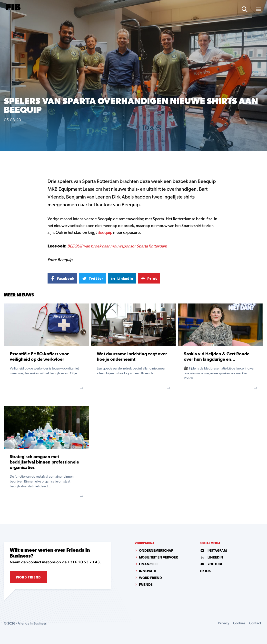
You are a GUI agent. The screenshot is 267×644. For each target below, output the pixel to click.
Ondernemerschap (156, 551)
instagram (213, 551)
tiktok (205, 571)
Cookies (239, 623)
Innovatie (148, 571)
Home (8, 159)
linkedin (211, 558)
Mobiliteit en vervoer (158, 558)
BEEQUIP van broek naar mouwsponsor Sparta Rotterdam (117, 246)
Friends (146, 585)
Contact (255, 623)
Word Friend (28, 577)
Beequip (105, 233)
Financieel (149, 564)
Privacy (224, 623)
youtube (211, 564)
